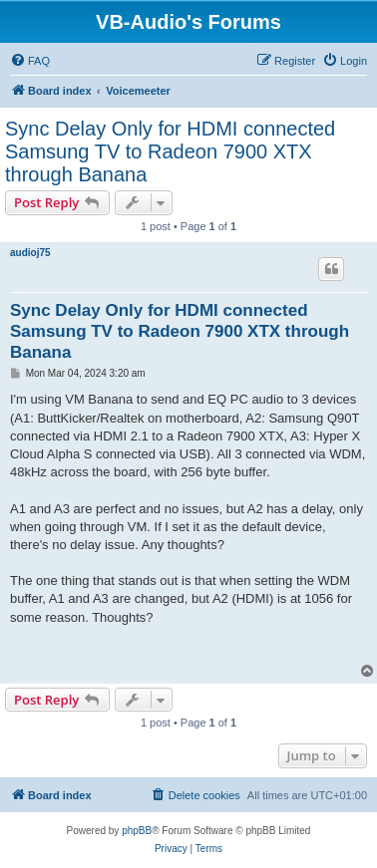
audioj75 (30, 253)
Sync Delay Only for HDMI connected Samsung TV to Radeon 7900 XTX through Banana (170, 151)
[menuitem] (30, 61)
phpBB (137, 831)
